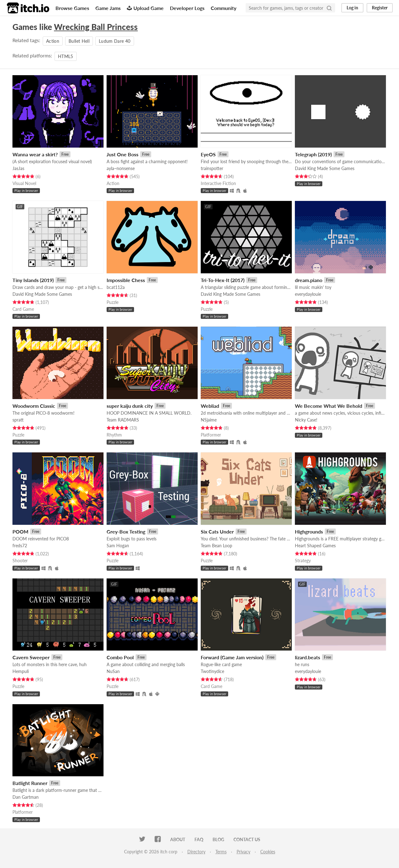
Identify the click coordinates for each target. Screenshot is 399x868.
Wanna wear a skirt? (35, 154)
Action (53, 41)
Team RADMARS (123, 420)
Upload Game (145, 8)
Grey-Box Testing (126, 532)
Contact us (247, 839)
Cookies (268, 852)
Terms (221, 852)
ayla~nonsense (121, 168)
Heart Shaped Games (315, 546)
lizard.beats (308, 657)
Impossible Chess (126, 280)
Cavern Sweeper (31, 657)
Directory (196, 852)
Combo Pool (120, 657)
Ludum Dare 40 (115, 41)
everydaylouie (308, 294)
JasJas (18, 168)
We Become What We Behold (329, 406)
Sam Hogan (118, 546)
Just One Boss (123, 154)
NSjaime (209, 420)
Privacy (243, 852)
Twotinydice (212, 671)
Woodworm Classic (34, 406)
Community (224, 8)
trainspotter (212, 168)
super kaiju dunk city (130, 406)
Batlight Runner (30, 783)
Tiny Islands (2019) (33, 280)
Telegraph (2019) (313, 154)
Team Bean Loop (216, 546)
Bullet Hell (79, 41)
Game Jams (108, 8)
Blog (218, 839)
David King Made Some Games (325, 168)
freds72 (20, 546)
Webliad (210, 406)
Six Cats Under (217, 532)
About (178, 839)
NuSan (113, 671)
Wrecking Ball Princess (96, 27)
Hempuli (21, 671)
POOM (20, 532)
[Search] (329, 8)
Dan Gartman (26, 797)
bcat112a (116, 287)
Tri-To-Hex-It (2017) (223, 280)
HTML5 (66, 56)
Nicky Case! (306, 420)
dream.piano (309, 280)
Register (380, 8)
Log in (352, 8)
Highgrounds (309, 532)
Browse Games (72, 8)
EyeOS (208, 154)
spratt (18, 420)
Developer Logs (187, 8)
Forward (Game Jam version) (232, 657)
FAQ (199, 839)
